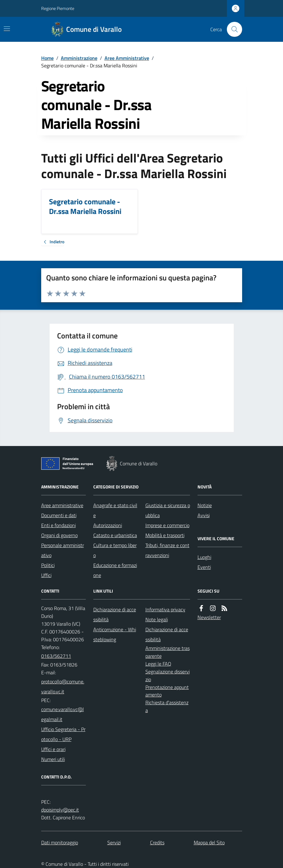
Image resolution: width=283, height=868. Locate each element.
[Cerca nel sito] (232, 29)
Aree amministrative (62, 505)
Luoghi (204, 557)
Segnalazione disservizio (168, 675)
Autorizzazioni (108, 525)
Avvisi (204, 515)
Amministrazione (79, 58)
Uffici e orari (53, 749)
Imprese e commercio (167, 525)
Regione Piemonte (58, 8)
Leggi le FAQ (158, 664)
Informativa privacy (165, 609)
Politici (48, 565)
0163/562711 (56, 656)
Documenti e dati (59, 515)
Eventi (204, 567)
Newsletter (209, 617)
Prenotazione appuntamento (167, 691)
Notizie (205, 505)
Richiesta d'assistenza (167, 706)
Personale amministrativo (63, 550)
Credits (157, 842)
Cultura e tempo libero (115, 550)
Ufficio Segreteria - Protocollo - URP (63, 734)
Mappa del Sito (209, 842)
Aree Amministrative (127, 58)
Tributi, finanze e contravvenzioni (167, 550)
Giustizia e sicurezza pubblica (168, 510)
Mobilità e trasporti (165, 535)
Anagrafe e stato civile (115, 510)
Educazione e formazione (115, 570)
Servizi (114, 842)
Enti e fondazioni (59, 525)
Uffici (46, 575)
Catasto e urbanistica (115, 535)
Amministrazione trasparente (168, 652)
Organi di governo (59, 535)
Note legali (157, 619)
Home (47, 58)
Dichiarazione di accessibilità (115, 614)
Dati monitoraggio (60, 842)
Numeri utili (53, 759)
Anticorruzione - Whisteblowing (115, 634)
